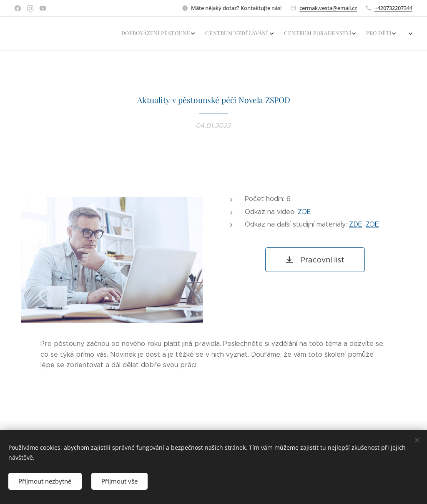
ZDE (304, 211)
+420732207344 (393, 8)
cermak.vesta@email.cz (328, 8)
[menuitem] (352, 34)
